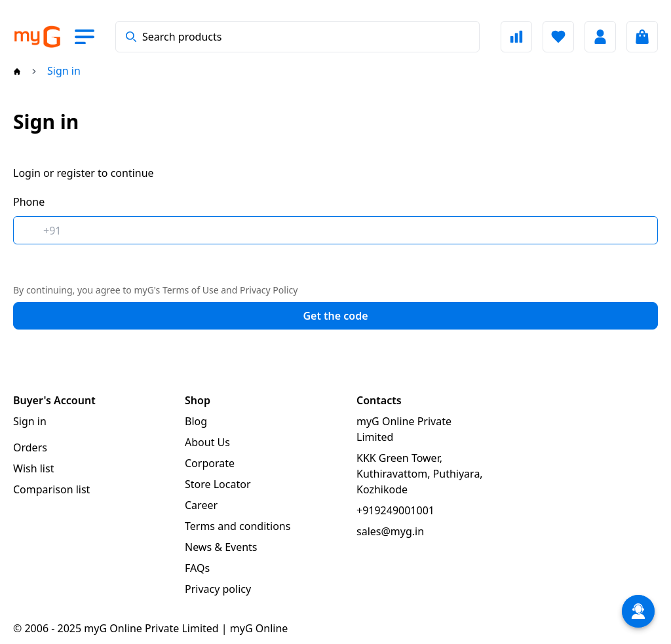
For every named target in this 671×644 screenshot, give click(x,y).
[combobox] (297, 37)
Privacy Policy (269, 290)
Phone (29, 202)
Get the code (335, 316)
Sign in (30, 421)
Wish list (33, 468)
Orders (30, 447)
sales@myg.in (390, 531)
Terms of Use (191, 290)
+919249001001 (395, 510)
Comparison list (51, 489)
